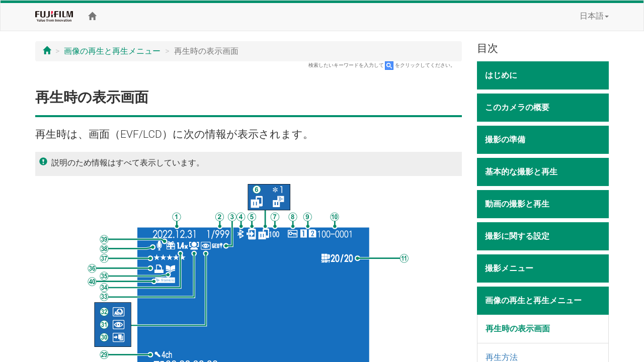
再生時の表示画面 (518, 329)
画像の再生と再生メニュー (112, 51)
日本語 (594, 16)
